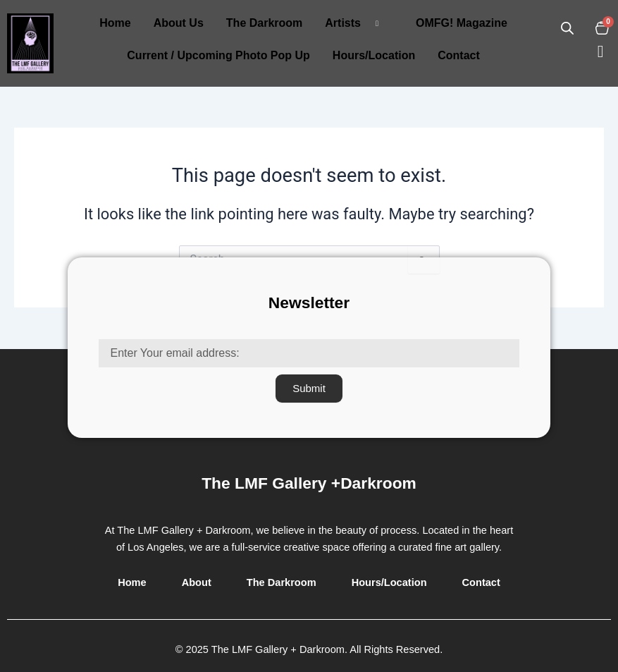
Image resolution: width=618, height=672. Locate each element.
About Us (179, 23)
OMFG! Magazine (462, 23)
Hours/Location (374, 55)
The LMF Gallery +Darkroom (309, 483)
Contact (459, 55)
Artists (357, 23)
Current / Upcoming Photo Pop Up (218, 55)
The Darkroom (264, 23)
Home (115, 23)
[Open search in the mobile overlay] (567, 28)
